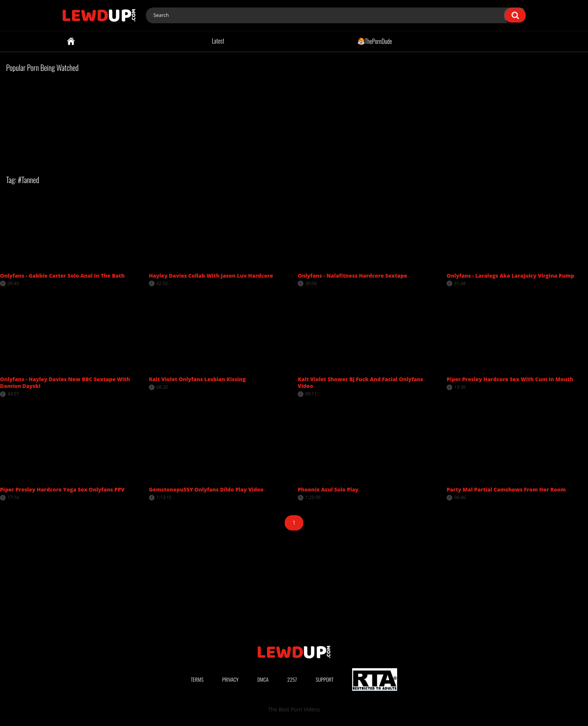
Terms (197, 679)
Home (71, 41)
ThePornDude (375, 41)
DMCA (263, 679)
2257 (292, 679)
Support (325, 679)
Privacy (231, 679)
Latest (218, 41)
